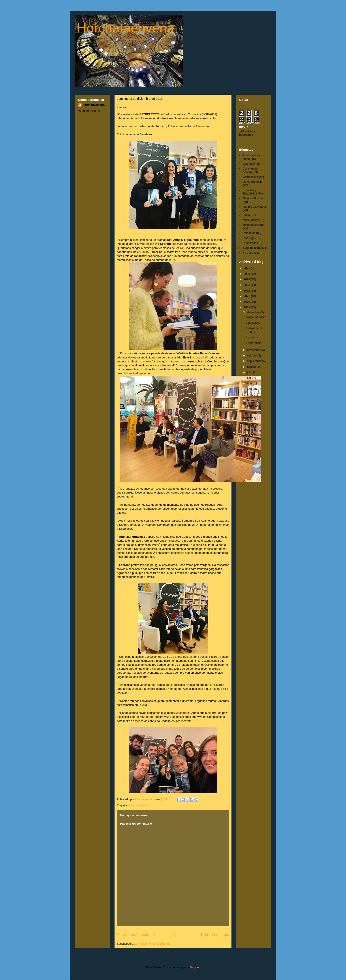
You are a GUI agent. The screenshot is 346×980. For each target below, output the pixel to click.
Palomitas (249, 233)
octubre (252, 355)
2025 (247, 274)
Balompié (249, 164)
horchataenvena (94, 105)
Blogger (195, 967)
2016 (247, 424)
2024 (247, 279)
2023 (247, 285)
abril (250, 389)
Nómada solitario (254, 225)
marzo (252, 395)
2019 (247, 307)
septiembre (255, 361)
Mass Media (250, 220)
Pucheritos (249, 243)
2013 (247, 441)
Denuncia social (253, 182)
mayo (251, 384)
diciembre (254, 312)
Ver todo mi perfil (89, 111)
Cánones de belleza (250, 170)
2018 (247, 413)
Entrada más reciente (136, 935)
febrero (252, 400)
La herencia (254, 343)
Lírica (246, 215)
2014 (247, 435)
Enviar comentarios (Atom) (152, 944)
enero (251, 406)
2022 (247, 291)
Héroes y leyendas (255, 207)
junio (251, 378)
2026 (247, 268)
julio (250, 372)
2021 (247, 296)
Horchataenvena (126, 28)
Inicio (178, 935)
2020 (247, 302)
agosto (252, 367)
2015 (247, 430)
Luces (250, 337)
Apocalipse (253, 323)
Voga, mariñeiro (256, 317)
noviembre (254, 350)
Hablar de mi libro (254, 330)
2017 (247, 418)
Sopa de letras (139, 805)
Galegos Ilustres (253, 198)
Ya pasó (248, 253)
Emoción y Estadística (250, 192)
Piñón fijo (249, 238)
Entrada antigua (215, 935)
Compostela (250, 177)
